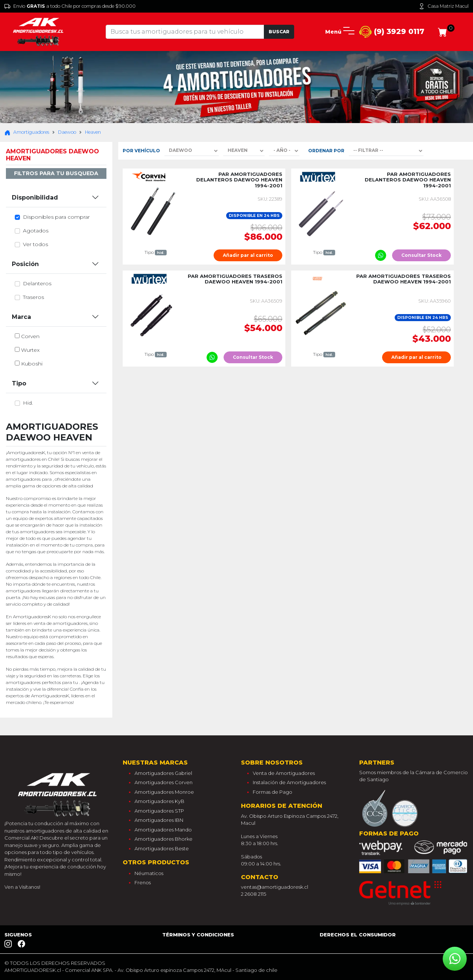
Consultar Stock (421, 255)
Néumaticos (149, 873)
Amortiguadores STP (159, 811)
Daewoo (67, 132)
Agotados (36, 231)
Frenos (143, 882)
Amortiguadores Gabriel (163, 773)
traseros (33, 297)
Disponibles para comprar (56, 217)
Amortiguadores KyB (159, 801)
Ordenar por (326, 151)
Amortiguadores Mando (163, 830)
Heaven (93, 132)
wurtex (30, 350)
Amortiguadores (27, 132)
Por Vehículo (141, 151)
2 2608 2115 (253, 894)
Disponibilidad (35, 198)
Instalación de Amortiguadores (289, 782)
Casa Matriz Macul (444, 6)
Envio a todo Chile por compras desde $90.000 (70, 6)
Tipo (19, 383)
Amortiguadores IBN (159, 820)
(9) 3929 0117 (392, 32)
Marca (21, 317)
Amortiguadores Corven (164, 782)
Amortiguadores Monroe (164, 792)
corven (30, 336)
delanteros (37, 283)
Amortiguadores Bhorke (164, 839)
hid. (28, 403)
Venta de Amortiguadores (284, 773)
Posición (25, 264)
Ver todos (35, 244)
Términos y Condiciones (198, 935)
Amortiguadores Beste (162, 848)
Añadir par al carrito (248, 255)
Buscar (279, 32)
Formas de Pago (273, 792)
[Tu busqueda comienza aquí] (185, 32)
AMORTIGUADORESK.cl (33, 970)
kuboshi (32, 364)
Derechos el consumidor (358, 935)
